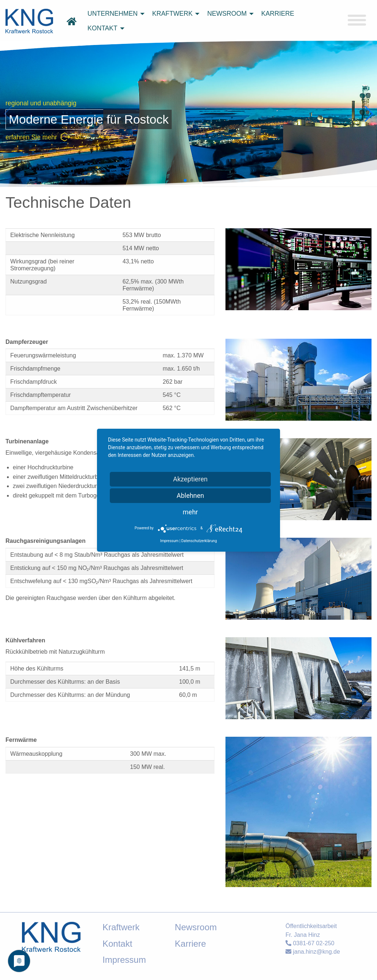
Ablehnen (190, 495)
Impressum (169, 541)
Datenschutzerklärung (199, 541)
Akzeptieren (191, 479)
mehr (190, 512)
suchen (278, 53)
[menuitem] (114, 14)
